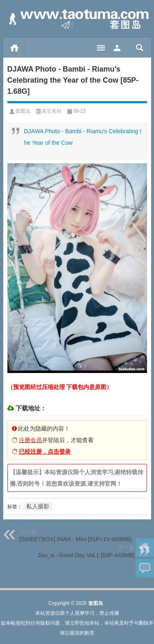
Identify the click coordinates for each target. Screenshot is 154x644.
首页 (15, 48)
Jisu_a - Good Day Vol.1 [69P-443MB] (86, 555)
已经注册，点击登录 (45, 452)
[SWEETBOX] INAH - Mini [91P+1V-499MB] (76, 539)
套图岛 (23, 111)
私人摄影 (38, 506)
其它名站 (52, 111)
